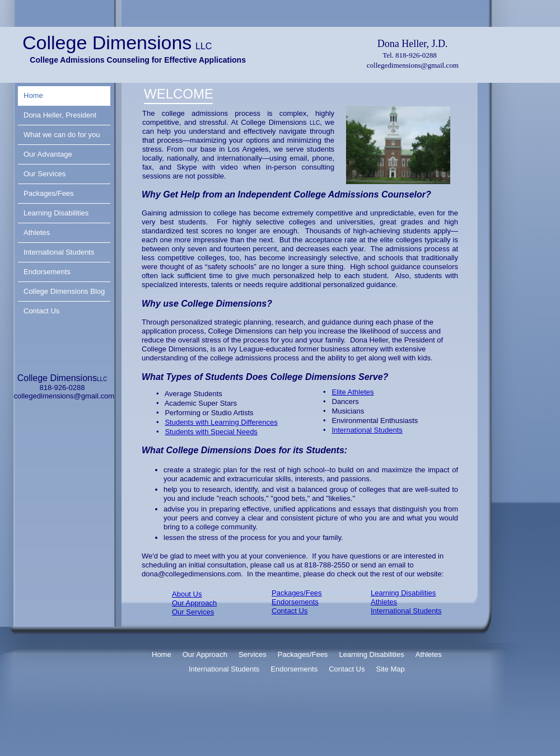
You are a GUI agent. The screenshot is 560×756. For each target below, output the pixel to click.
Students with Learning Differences (221, 422)
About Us (187, 594)
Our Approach (194, 603)
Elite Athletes (353, 392)
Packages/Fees (297, 593)
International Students (406, 611)
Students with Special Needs (211, 432)
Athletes (384, 602)
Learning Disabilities (403, 593)
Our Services (193, 612)
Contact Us (290, 611)
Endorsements (295, 602)
